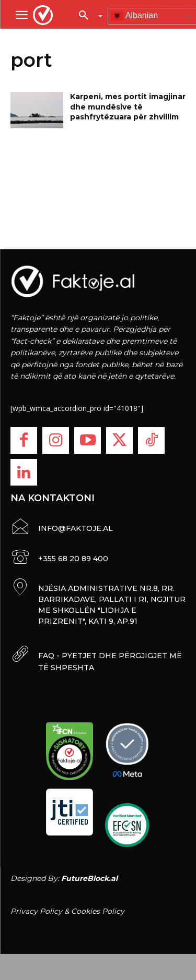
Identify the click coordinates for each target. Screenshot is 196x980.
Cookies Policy (98, 911)
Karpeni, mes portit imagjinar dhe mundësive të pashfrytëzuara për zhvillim (128, 107)
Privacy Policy (36, 911)
